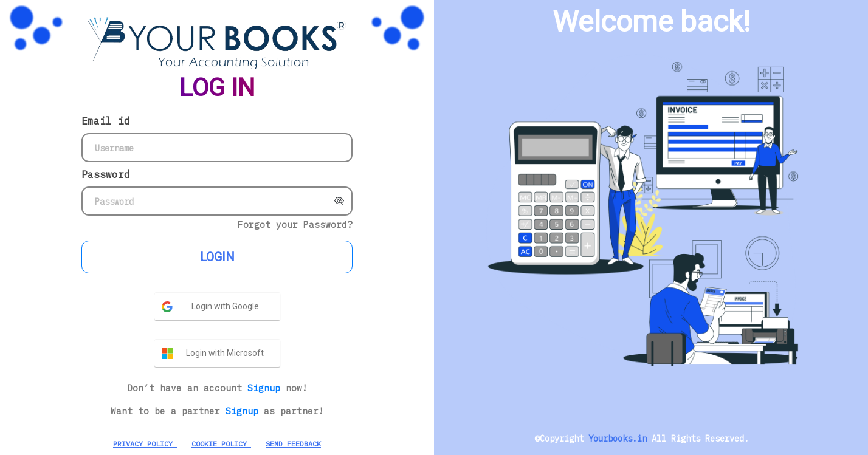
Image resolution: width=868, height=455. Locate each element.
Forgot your (295, 224)
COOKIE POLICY (221, 444)
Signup (267, 388)
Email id (106, 121)
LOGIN (217, 257)
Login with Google (225, 306)
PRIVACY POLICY (145, 444)
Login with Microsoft (225, 353)
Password (106, 174)
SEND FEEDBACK (293, 444)
